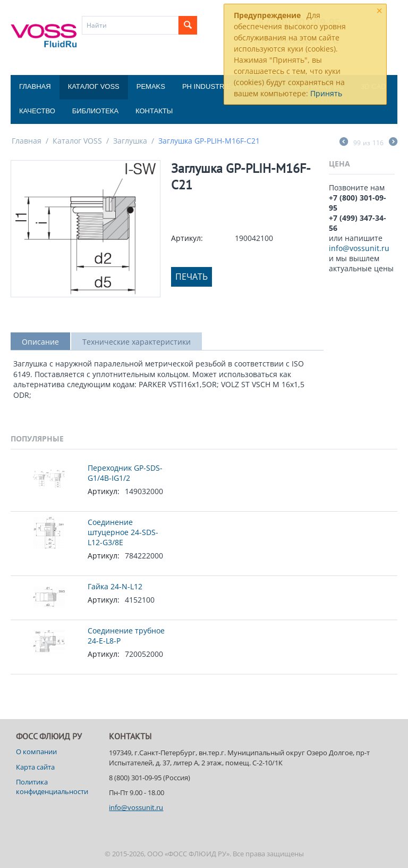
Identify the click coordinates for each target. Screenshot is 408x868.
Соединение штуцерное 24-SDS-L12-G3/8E (123, 532)
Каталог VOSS (94, 86)
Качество (37, 111)
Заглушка (130, 141)
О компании (36, 752)
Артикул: (187, 238)
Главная (35, 86)
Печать (192, 277)
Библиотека (95, 111)
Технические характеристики (137, 342)
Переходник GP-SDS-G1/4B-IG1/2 (125, 473)
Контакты (154, 111)
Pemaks (151, 86)
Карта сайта (35, 767)
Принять (326, 93)
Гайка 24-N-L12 (115, 586)
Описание (40, 342)
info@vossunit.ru (359, 248)
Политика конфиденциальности (52, 787)
